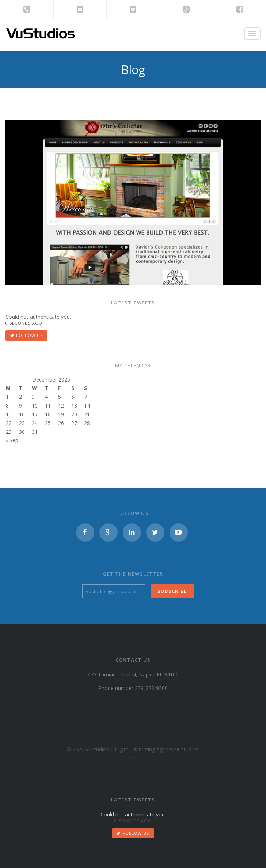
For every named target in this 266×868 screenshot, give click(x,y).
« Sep (12, 440)
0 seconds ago (24, 323)
